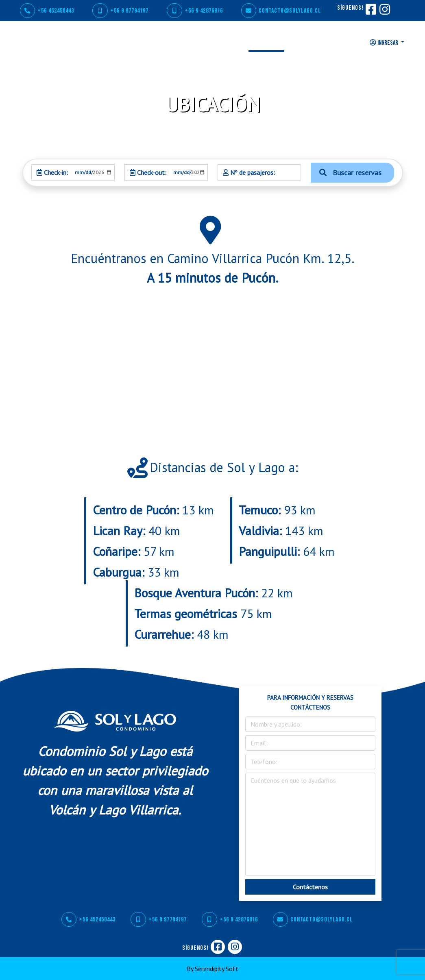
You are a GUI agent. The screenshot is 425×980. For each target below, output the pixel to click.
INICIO (111, 42)
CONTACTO (340, 42)
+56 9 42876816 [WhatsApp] (195, 11)
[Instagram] (384, 12)
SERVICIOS (192, 42)
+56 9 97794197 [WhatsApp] (120, 11)
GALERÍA (229, 42)
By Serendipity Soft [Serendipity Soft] (212, 969)
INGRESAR (385, 43)
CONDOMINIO (148, 42)
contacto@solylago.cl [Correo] (281, 11)
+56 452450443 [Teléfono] (47, 11)
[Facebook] (371, 12)
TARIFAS (303, 42)
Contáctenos (310, 887)
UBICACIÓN (266, 42)
